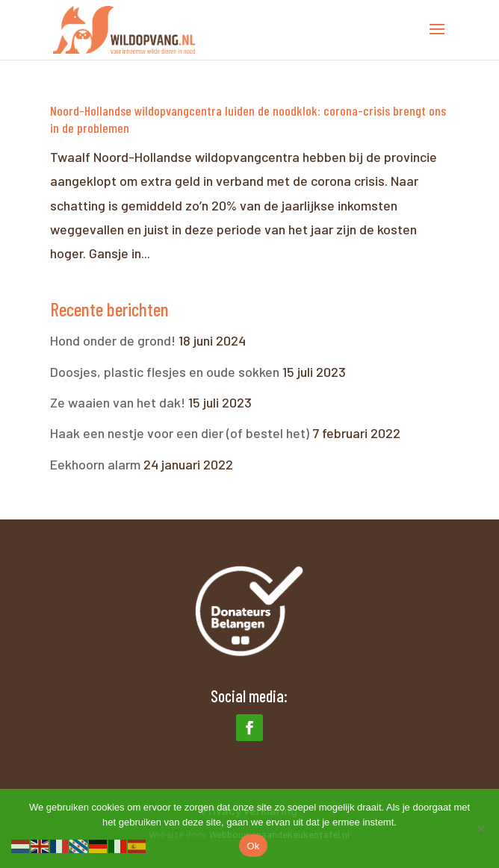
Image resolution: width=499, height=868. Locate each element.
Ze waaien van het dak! (118, 402)
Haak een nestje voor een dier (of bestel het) (180, 433)
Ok (253, 846)
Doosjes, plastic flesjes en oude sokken (165, 372)
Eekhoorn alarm (95, 464)
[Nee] (480, 828)
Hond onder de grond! (113, 340)
